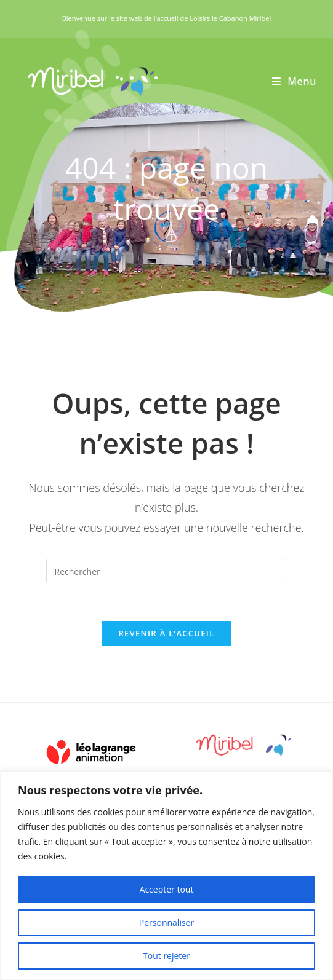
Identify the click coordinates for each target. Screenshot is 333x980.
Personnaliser (166, 923)
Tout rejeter (166, 956)
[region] (166, 876)
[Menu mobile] (294, 81)
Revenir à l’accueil (166, 633)
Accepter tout (167, 889)
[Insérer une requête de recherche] (166, 571)
